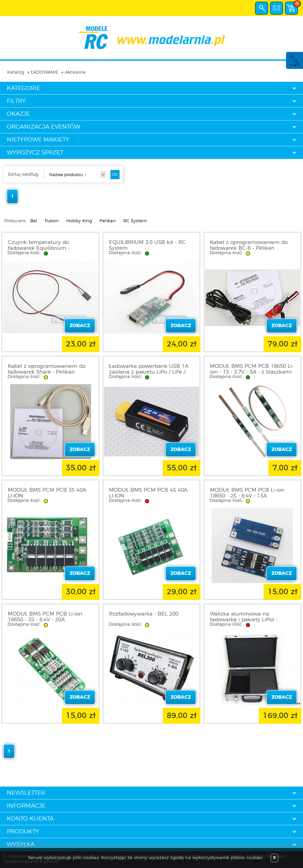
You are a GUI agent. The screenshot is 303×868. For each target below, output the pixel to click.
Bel (34, 221)
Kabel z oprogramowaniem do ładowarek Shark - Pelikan (47, 369)
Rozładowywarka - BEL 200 (144, 614)
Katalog (16, 72)
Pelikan (108, 221)
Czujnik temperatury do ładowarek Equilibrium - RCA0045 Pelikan (39, 248)
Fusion (52, 221)
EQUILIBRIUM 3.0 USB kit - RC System (147, 245)
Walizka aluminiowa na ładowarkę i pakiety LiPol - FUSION (244, 620)
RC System (135, 221)
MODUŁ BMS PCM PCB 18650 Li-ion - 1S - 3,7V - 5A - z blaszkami (252, 369)
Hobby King (79, 221)
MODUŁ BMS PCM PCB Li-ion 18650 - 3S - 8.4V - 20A (45, 617)
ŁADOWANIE (44, 72)
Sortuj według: (23, 175)
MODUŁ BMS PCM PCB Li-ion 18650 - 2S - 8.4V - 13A (247, 493)
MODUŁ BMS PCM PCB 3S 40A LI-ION (47, 493)
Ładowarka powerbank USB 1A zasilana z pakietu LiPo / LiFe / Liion (149, 372)
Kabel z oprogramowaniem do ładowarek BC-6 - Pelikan (249, 245)
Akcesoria (75, 72)
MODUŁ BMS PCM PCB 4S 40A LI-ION (148, 493)
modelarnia (152, 38)
